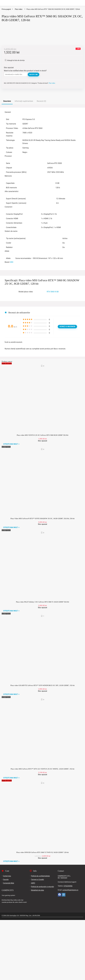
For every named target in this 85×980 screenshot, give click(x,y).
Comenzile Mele (9, 943)
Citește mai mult (11, 504)
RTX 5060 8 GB (53, 352)
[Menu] (3, 3)
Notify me (34, 135)
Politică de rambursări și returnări (43, 947)
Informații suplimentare (24, 161)
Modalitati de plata (38, 950)
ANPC (33, 943)
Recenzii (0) (42, 161)
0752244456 (68, 946)
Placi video (19, 9)
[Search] (82, 3)
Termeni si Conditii (38, 940)
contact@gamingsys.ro (70, 950)
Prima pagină (6, 9)
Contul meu (7, 936)
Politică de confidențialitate (40, 936)
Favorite (6, 940)
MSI (12, 322)
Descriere (7, 161)
